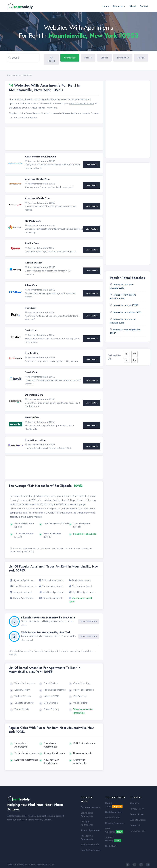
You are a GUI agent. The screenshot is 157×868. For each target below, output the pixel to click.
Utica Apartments (83, 753)
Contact (144, 6)
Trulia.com (31, 330)
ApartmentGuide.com (37, 198)
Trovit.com (31, 372)
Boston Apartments (91, 807)
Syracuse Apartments (26, 760)
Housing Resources (115, 823)
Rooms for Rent (138, 831)
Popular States (113, 818)
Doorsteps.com (34, 395)
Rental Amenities (114, 812)
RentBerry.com (34, 263)
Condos (104, 58)
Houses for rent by (125, 305)
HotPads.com (33, 221)
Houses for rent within (127, 312)
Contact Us (135, 825)
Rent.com (31, 308)
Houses (88, 58)
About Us (134, 803)
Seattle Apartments (91, 850)
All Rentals (51, 59)
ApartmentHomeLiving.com (41, 157)
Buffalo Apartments (84, 743)
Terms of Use (137, 814)
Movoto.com (32, 418)
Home (106, 6)
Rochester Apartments (27, 753)
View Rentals (92, 164)
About (133, 6)
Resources (119, 6)
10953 (29, 75)
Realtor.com (32, 353)
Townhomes (123, 58)
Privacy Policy (137, 809)
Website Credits (138, 820)
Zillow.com (31, 285)
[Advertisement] (55, 139)
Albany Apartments (54, 753)
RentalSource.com (35, 440)
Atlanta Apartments (91, 830)
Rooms (141, 58)
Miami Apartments (90, 845)
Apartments (70, 58)
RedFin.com (32, 243)
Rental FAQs (111, 846)
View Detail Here (89, 622)
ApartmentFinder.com (37, 179)
